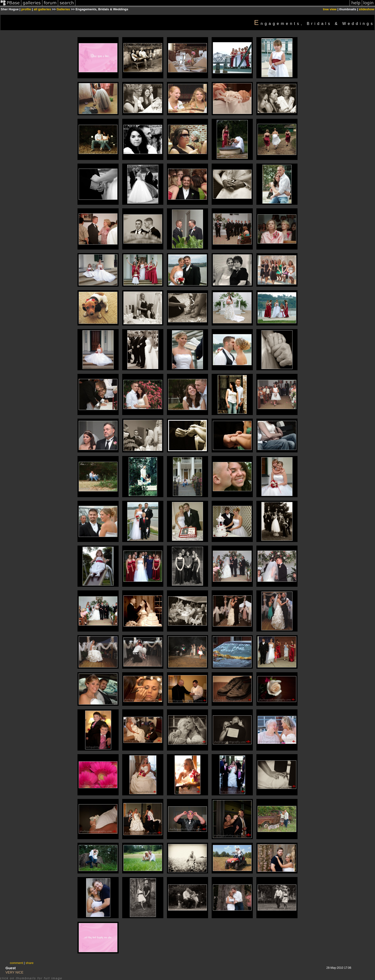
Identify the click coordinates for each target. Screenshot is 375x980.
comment (16, 963)
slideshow (367, 9)
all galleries (42, 9)
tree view (330, 9)
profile (26, 9)
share (30, 963)
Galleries (63, 9)
